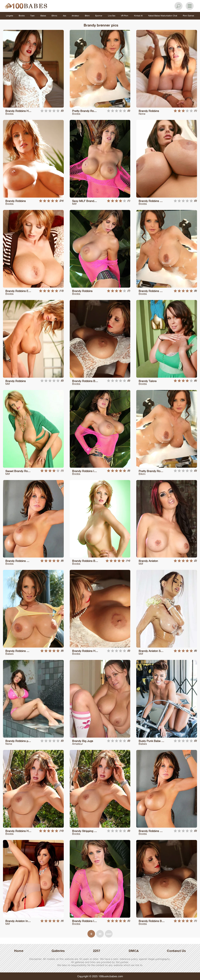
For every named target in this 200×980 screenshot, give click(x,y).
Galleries (58, 951)
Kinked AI (138, 16)
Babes (43, 16)
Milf (74, 204)
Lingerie (9, 16)
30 (100, 934)
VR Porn (125, 16)
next (109, 934)
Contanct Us (176, 951)
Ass (65, 16)
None (142, 114)
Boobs (22, 16)
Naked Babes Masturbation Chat (163, 16)
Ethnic (54, 16)
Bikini (87, 16)
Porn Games (188, 16)
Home (19, 951)
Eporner (99, 16)
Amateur (75, 16)
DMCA (134, 951)
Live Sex (112, 16)
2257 (97, 951)
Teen (32, 16)
